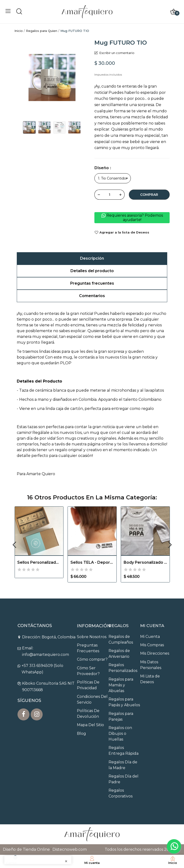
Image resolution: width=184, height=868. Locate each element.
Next (170, 545)
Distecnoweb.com (70, 849)
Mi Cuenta (150, 637)
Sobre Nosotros (92, 637)
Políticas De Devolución (88, 714)
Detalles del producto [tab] (92, 271)
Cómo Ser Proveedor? (88, 671)
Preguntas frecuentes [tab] (92, 283)
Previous (14, 545)
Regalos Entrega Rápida (124, 751)
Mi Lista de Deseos (150, 679)
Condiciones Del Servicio (92, 699)
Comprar (149, 195)
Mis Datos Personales (151, 665)
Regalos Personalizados (123, 668)
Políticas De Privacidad (88, 685)
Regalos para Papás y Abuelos (124, 702)
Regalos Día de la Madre (123, 765)
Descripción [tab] (92, 258)
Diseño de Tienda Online (26, 849)
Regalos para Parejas (121, 716)
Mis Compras (152, 645)
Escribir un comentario (117, 53)
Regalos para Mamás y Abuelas (121, 685)
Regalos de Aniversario (119, 654)
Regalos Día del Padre (124, 779)
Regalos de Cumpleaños (121, 639)
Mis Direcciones (155, 653)
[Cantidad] (109, 195)
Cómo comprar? (92, 659)
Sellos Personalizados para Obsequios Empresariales (39, 562)
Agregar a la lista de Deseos (122, 233)
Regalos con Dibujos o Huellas (120, 733)
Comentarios (92, 296)
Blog (81, 733)
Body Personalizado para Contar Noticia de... (145, 562)
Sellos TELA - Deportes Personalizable (92, 562)
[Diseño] (113, 178)
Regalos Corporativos (121, 793)
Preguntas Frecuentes (88, 648)
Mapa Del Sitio (90, 725)
